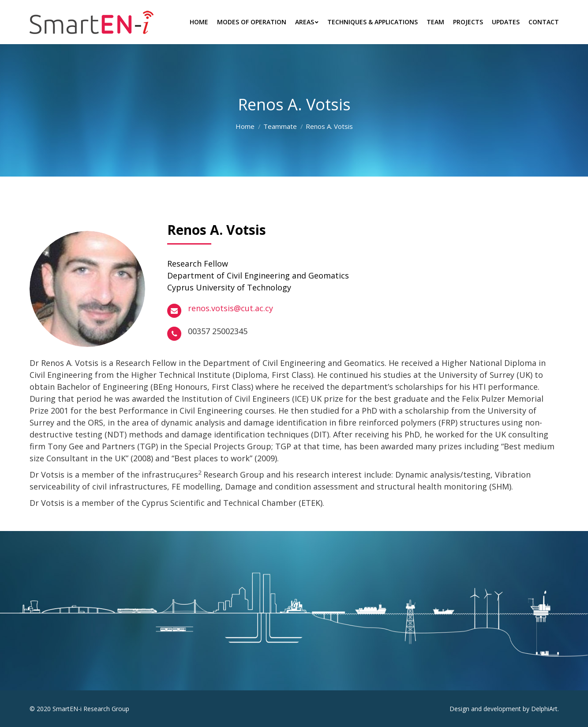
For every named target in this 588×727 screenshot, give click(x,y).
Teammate (280, 126)
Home (245, 126)
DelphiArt (544, 709)
